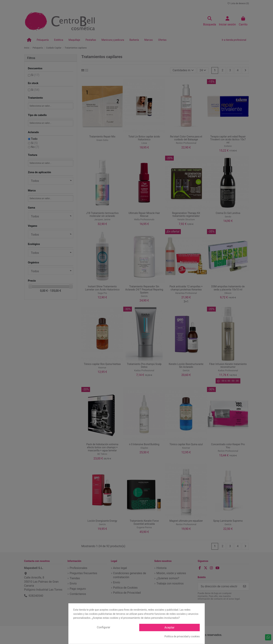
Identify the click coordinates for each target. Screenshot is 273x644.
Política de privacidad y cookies (182, 636)
